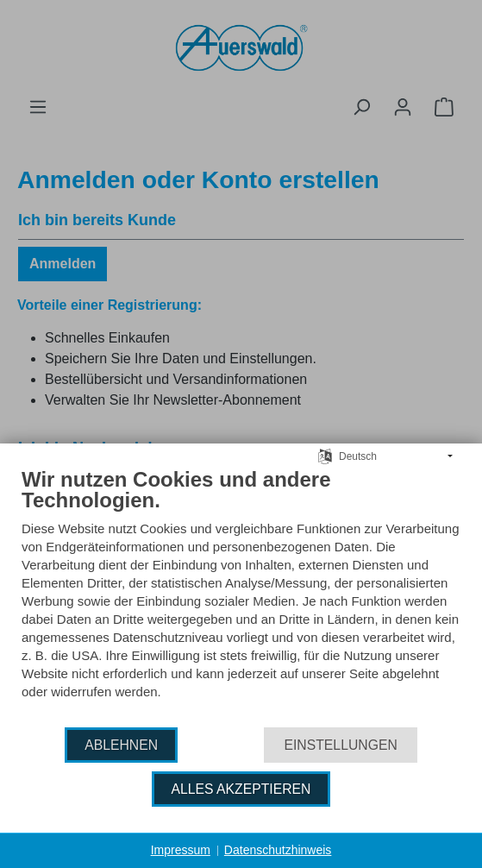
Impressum (181, 850)
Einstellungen (340, 745)
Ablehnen (121, 745)
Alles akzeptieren (241, 789)
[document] (241, 596)
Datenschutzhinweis (278, 850)
